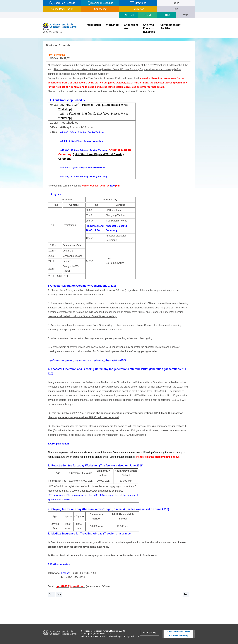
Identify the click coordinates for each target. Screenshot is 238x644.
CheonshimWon (131, 27)
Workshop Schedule (100, 3)
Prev (59, 594)
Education (138, 9)
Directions (138, 3)
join (176, 9)
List (186, 594)
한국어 (148, 15)
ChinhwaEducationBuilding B (149, 28)
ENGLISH (128, 15)
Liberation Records (62, 3)
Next (51, 594)
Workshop (112, 25)
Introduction (93, 25)
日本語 (166, 15)
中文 (185, 15)
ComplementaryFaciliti (170, 27)
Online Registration (62, 9)
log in (176, 3)
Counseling (100, 9)
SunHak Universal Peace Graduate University (179, 634)
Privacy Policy (150, 633)
